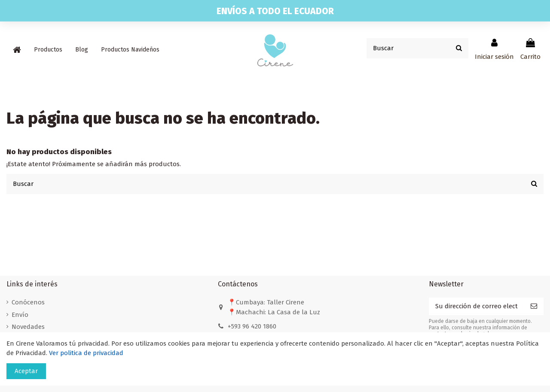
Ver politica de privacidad (86, 353)
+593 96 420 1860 (252, 326)
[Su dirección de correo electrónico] (477, 306)
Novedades (28, 327)
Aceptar (26, 371)
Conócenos (28, 302)
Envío (20, 315)
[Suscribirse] (534, 306)
